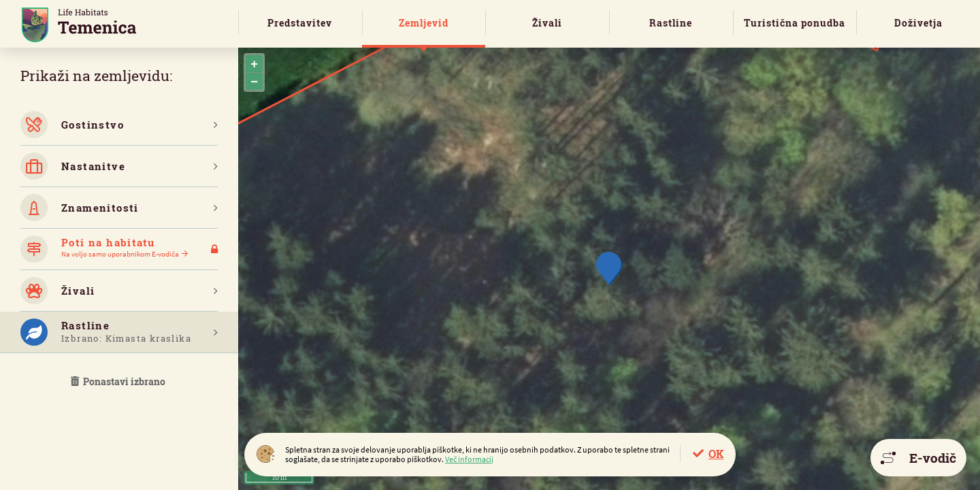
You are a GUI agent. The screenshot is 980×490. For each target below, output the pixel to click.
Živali (547, 23)
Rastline (671, 23)
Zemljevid (424, 23)
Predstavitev (300, 23)
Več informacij (469, 459)
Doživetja (918, 23)
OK (716, 454)
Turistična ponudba (795, 23)
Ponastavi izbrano (119, 381)
